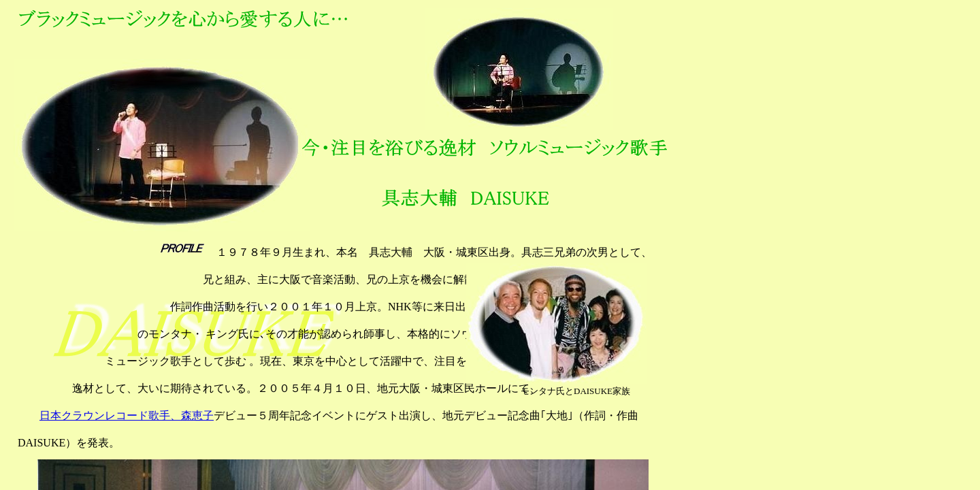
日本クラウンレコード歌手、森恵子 (127, 415)
